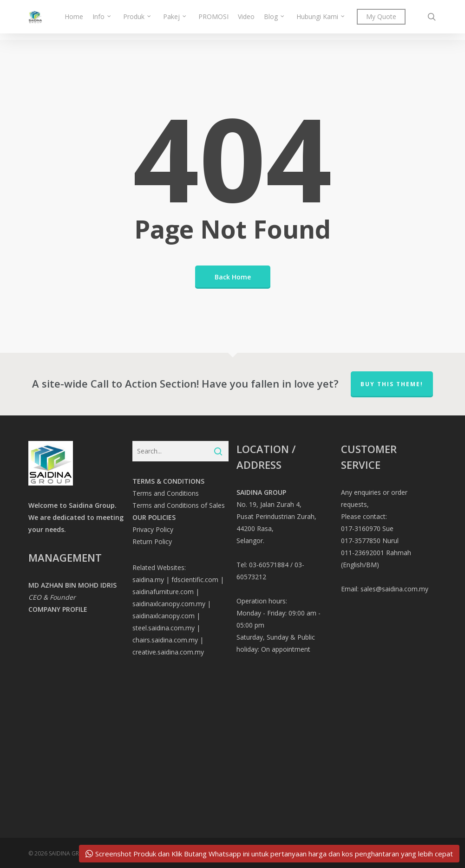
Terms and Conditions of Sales (179, 505)
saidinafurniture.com (163, 592)
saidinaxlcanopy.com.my (169, 604)
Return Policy (152, 541)
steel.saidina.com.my (164, 628)
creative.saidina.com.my (168, 652)
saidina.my (148, 580)
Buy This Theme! (392, 384)
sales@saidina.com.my (394, 589)
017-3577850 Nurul (370, 541)
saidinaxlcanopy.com (164, 616)
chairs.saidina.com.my (165, 640)
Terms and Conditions (166, 493)
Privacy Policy (153, 529)
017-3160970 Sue (367, 528)
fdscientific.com (195, 580)
